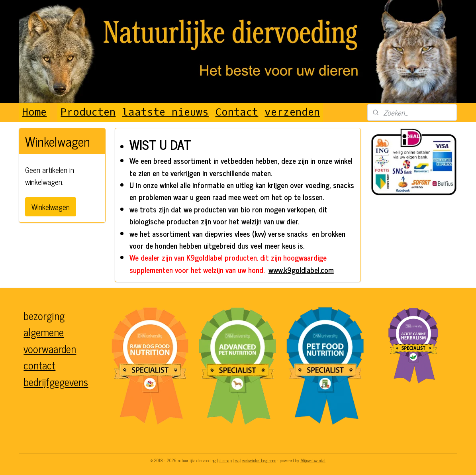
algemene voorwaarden (50, 340)
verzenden (292, 112)
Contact (237, 112)
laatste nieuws (165, 112)
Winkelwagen (51, 207)
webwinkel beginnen (259, 460)
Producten (88, 112)
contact (39, 365)
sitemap (225, 460)
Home (34, 112)
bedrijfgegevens (56, 382)
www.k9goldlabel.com (301, 270)
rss (237, 460)
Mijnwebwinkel (313, 460)
